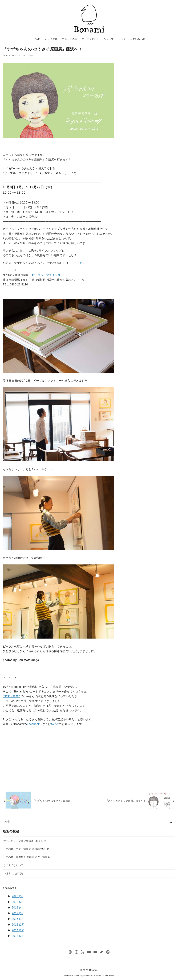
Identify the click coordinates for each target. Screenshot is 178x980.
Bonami (94, 970)
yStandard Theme (72, 976)
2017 (17, 913)
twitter (55, 724)
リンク (122, 39)
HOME (37, 39)
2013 (18, 936)
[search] (171, 822)
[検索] (89, 822)
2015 (18, 925)
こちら (81, 263)
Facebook (33, 724)
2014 (18, 930)
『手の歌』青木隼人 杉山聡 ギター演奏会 (27, 857)
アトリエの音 (70, 39)
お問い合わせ (138, 39)
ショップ (109, 39)
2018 (17, 908)
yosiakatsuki (88, 976)
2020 (17, 896)
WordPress (109, 976)
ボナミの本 (51, 39)
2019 (17, 902)
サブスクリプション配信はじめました (25, 841)
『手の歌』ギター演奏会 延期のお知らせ (26, 849)
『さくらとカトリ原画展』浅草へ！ (126, 801)
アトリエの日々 (90, 39)
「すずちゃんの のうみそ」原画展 (51, 801)
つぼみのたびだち (13, 873)
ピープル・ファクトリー (47, 275)
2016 (18, 919)
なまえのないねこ (13, 865)
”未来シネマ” (11, 696)
